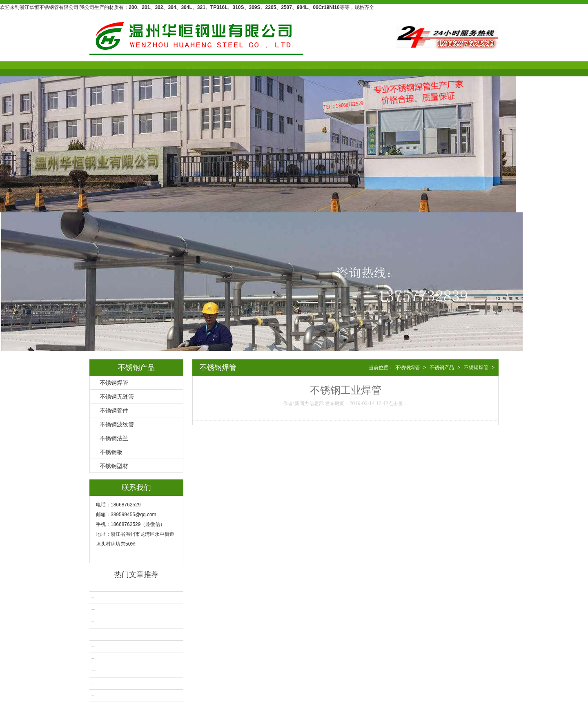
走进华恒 (178, 69)
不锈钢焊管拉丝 (93, 695)
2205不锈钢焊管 (93, 622)
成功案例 (411, 69)
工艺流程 (353, 69)
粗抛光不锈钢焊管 (93, 683)
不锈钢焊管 (114, 383)
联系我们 (470, 69)
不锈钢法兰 (114, 438)
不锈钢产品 (236, 69)
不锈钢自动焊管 (93, 597)
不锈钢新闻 (294, 69)
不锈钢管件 (114, 410)
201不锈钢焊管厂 (93, 646)
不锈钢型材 (114, 466)
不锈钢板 (111, 452)
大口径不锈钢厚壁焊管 (94, 671)
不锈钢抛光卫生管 (93, 634)
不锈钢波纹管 (117, 424)
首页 (119, 69)
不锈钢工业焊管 (93, 659)
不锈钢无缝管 (117, 397)
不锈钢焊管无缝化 (93, 610)
